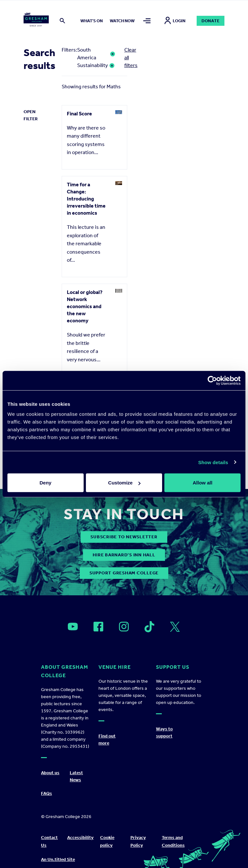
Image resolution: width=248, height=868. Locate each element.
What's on (92, 21)
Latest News (76, 776)
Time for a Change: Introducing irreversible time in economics (86, 199)
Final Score (79, 114)
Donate (211, 21)
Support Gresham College (124, 573)
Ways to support (164, 732)
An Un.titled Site (58, 859)
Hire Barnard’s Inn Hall (124, 555)
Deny (45, 483)
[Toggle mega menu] (147, 21)
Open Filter (31, 115)
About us (50, 773)
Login (175, 21)
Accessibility (80, 838)
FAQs (46, 793)
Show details (213, 462)
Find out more (107, 740)
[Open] (73, 627)
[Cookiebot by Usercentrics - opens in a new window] (212, 380)
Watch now (122, 21)
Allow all (203, 483)
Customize (124, 483)
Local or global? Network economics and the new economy (85, 306)
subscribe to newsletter (124, 537)
